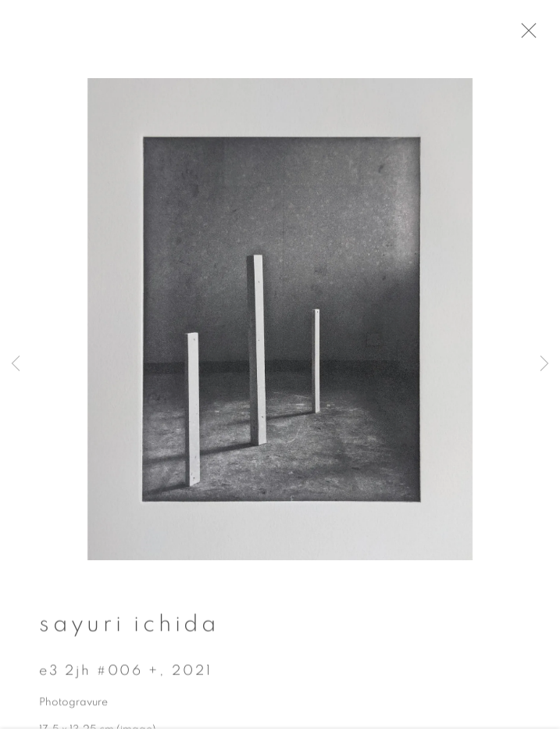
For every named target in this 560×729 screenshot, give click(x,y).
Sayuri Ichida (129, 630)
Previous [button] (16, 364)
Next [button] (544, 364)
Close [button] (538, 35)
